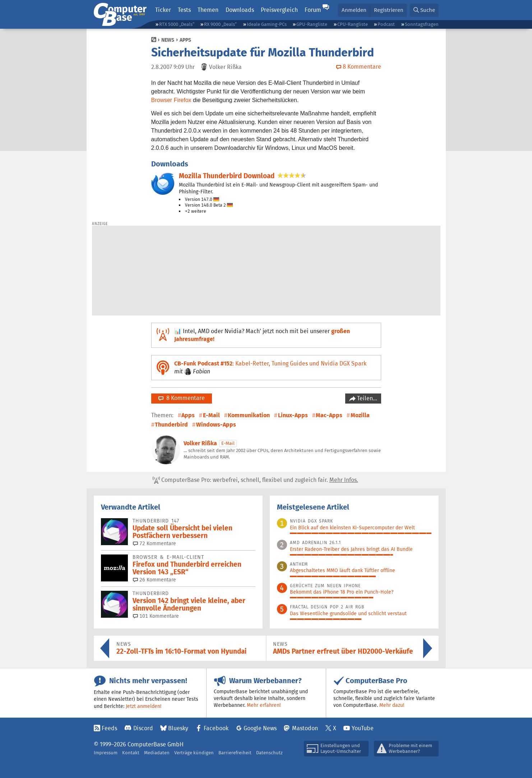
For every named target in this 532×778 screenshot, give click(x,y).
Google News (260, 728)
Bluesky (178, 728)
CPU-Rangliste (353, 24)
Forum (313, 10)
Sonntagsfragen (422, 24)
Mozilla (360, 415)
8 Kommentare (182, 398)
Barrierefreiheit (235, 753)
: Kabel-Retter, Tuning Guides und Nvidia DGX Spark (270, 363)
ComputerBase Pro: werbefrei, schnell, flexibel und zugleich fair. (255, 480)
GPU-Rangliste (312, 24)
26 (154, 580)
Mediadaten (157, 753)
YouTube (363, 728)
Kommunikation (249, 415)
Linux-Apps (293, 415)
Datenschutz (269, 753)
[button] (424, 10)
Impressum (106, 753)
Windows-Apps (216, 425)
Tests (184, 10)
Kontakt (131, 753)
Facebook (216, 728)
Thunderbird (171, 425)
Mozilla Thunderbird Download (227, 176)
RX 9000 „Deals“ (220, 24)
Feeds (109, 728)
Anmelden (354, 10)
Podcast (386, 24)
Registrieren (389, 10)
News (168, 40)
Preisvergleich (279, 10)
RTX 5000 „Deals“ (177, 24)
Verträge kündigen (194, 753)
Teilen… (366, 398)
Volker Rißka (200, 443)
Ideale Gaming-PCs (267, 24)
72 (154, 543)
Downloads (240, 10)
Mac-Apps (329, 415)
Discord (143, 728)
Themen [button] (208, 10)
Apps (185, 40)
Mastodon (305, 728)
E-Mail (211, 415)
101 (156, 616)
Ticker (163, 10)
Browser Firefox (171, 100)
